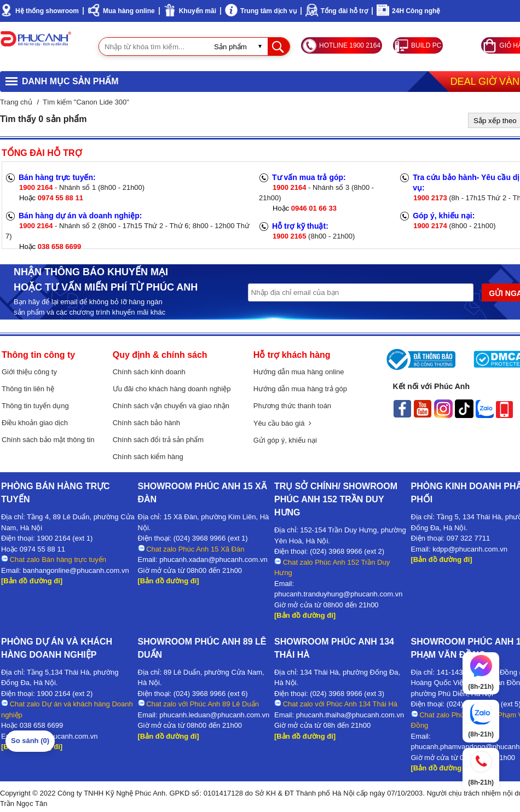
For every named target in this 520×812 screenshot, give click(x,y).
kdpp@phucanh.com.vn (470, 549)
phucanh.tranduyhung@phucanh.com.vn (338, 594)
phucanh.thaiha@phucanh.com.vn (350, 715)
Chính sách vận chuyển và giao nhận (171, 406)
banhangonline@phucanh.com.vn (76, 570)
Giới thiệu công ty (29, 372)
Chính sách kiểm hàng (148, 457)
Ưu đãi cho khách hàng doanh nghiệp (172, 389)
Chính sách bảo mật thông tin (48, 440)
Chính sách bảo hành (146, 423)
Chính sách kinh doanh (149, 372)
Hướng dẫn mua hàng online (299, 372)
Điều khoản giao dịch (35, 423)
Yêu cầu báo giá (282, 423)
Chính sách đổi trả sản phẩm (158, 440)
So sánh (30, 741)
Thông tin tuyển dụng (35, 406)
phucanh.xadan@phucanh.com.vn (213, 559)
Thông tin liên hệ (28, 389)
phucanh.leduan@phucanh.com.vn (214, 715)
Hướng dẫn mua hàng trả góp (300, 389)
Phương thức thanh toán (292, 406)
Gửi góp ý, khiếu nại (285, 440)
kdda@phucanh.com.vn (60, 736)
